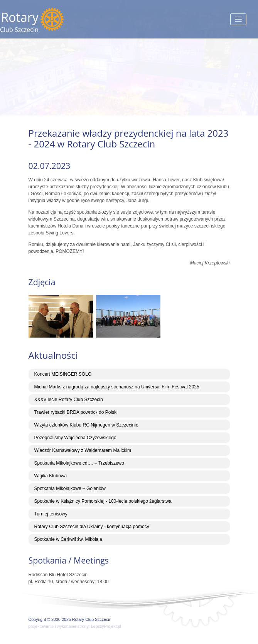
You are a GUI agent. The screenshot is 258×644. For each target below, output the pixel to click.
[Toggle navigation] (239, 19)
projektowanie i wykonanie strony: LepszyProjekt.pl (75, 626)
